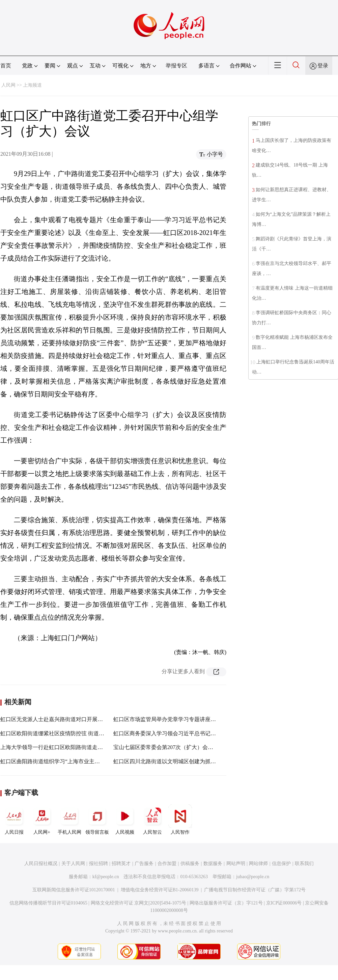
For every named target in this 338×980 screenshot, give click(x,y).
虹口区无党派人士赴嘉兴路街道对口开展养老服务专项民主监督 (76, 719)
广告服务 (144, 864)
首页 (6, 66)
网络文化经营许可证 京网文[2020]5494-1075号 (139, 903)
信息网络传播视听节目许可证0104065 (48, 903)
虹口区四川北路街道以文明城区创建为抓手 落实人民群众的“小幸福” (195, 761)
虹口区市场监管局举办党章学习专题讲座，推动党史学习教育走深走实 (197, 719)
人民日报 (14, 820)
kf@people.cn (106, 877)
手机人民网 (69, 820)
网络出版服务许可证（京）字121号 (226, 903)
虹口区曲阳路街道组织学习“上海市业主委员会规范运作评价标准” (78, 761)
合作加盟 (167, 864)
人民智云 (152, 820)
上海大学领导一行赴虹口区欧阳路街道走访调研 (57, 747)
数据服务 (213, 864)
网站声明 (236, 864)
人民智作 (180, 820)
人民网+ (42, 820)
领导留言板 (97, 820)
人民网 (8, 85)
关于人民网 (73, 864)
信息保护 (281, 864)
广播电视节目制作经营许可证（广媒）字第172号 (255, 890)
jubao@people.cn (253, 877)
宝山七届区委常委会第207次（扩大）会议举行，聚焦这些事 (185, 747)
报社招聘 (98, 864)
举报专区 (176, 66)
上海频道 (32, 85)
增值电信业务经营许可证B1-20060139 (160, 890)
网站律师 (258, 864)
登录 (323, 66)
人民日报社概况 (41, 864)
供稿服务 (190, 864)
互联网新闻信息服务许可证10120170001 (74, 890)
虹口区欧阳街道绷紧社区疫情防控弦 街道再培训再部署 (66, 733)
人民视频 (125, 820)
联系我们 (304, 864)
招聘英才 (121, 864)
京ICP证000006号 (284, 903)
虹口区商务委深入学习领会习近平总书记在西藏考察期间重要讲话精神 (197, 733)
